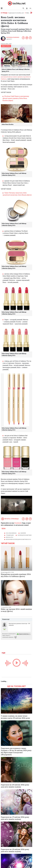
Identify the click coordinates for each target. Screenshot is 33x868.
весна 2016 (10, 537)
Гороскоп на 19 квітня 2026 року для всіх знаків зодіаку (15, 818)
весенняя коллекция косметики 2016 (18, 539)
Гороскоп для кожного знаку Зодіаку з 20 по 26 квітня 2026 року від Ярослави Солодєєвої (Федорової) (16, 751)
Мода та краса (6, 46)
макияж (23, 533)
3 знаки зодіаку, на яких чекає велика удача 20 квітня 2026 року (15, 717)
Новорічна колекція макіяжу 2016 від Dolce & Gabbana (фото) (16, 575)
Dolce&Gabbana (11, 533)
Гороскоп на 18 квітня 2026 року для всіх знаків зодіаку (15, 850)
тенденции (10, 535)
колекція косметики (25, 535)
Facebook (18, 523)
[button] (27, 8)
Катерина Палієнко (13, 37)
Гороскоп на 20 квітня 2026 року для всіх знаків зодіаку (15, 786)
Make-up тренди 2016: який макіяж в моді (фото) (16, 610)
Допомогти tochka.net (17, 13)
